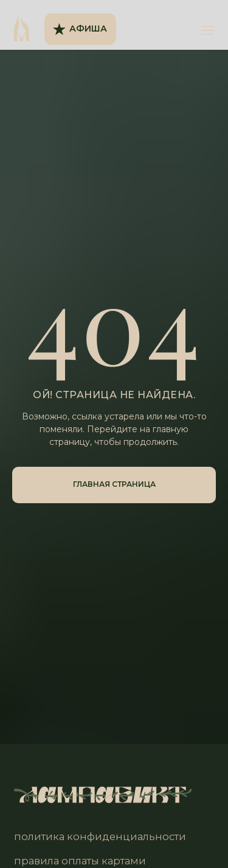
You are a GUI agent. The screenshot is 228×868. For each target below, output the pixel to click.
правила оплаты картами (80, 861)
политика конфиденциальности (100, 836)
